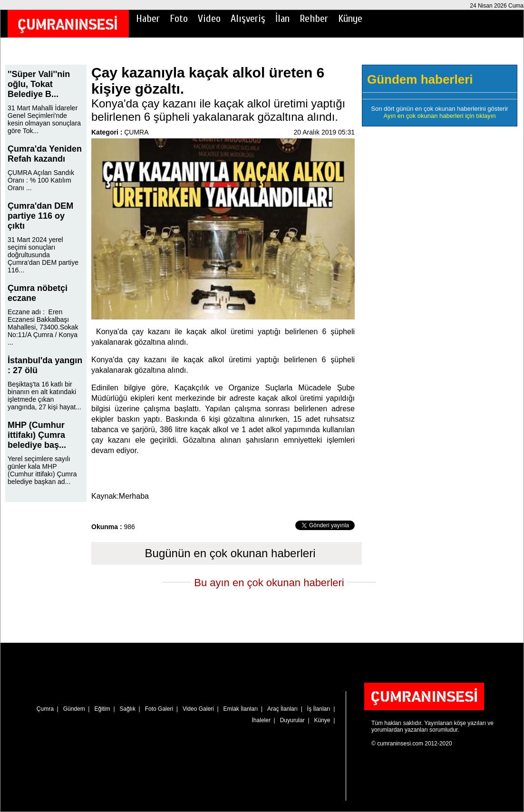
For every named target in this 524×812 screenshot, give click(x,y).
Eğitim (102, 709)
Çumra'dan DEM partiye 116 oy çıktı (40, 216)
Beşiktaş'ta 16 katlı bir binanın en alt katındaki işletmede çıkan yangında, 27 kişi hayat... (44, 396)
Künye (350, 19)
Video (209, 19)
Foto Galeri (159, 709)
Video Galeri (198, 709)
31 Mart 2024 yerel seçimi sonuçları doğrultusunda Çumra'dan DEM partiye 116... (43, 255)
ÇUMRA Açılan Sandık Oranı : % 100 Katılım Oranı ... (41, 180)
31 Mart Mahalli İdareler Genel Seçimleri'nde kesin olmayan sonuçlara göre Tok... (44, 119)
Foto (179, 19)
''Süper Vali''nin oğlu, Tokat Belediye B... (39, 84)
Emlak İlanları (241, 709)
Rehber (314, 19)
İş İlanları (319, 709)
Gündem (74, 709)
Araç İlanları (282, 709)
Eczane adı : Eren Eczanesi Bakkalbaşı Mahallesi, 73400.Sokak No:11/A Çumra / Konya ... (43, 327)
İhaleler (261, 720)
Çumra (45, 709)
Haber (148, 19)
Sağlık (128, 709)
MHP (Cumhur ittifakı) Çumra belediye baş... (37, 435)
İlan (282, 19)
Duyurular (292, 720)
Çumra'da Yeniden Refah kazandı (45, 154)
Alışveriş (248, 19)
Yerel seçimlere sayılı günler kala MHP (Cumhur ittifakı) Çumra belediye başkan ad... (42, 470)
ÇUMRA (136, 132)
